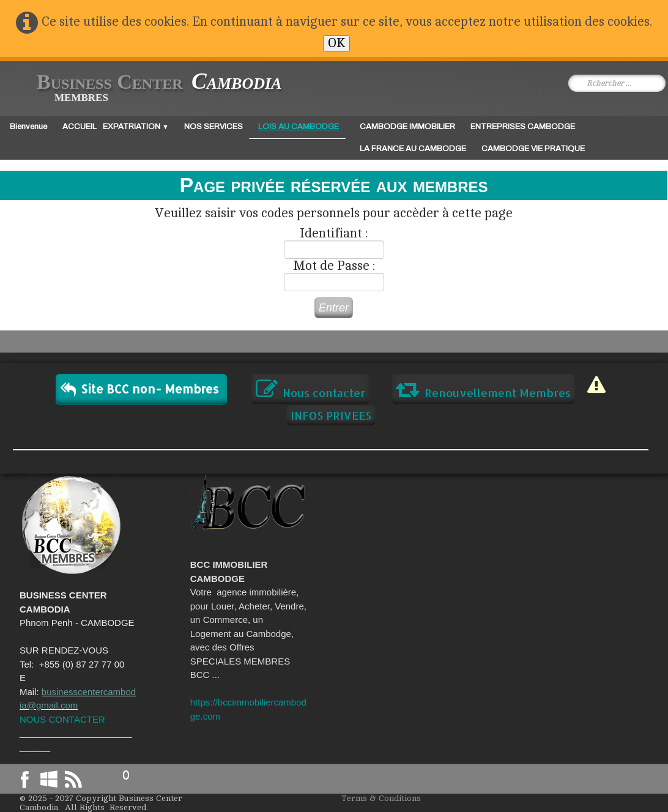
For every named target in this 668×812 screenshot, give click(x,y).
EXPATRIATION (136, 127)
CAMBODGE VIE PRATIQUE (533, 149)
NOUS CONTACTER (62, 719)
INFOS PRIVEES (331, 415)
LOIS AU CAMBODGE (299, 127)
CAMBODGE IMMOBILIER (407, 127)
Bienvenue (28, 127)
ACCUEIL (80, 127)
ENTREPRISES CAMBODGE (523, 127)
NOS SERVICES (213, 127)
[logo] (150, 88)
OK (336, 43)
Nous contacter (310, 389)
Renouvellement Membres (483, 389)
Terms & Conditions (381, 798)
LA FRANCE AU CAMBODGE (413, 149)
